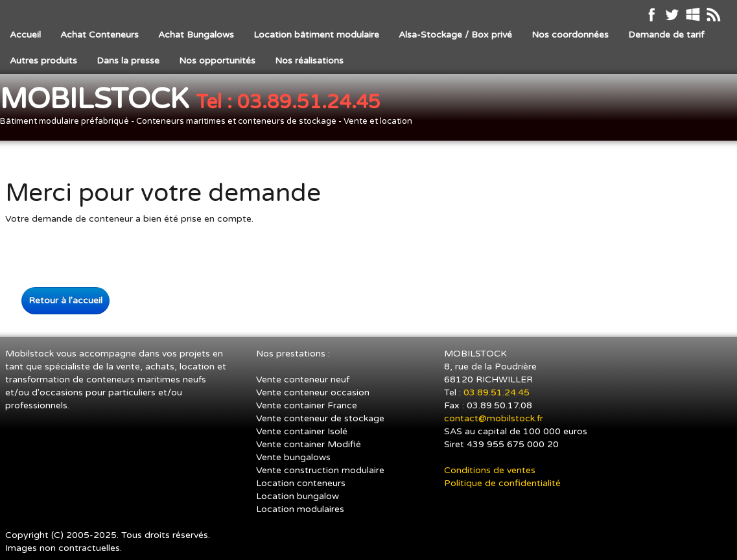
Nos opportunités (217, 61)
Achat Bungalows (196, 35)
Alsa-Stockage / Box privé (455, 35)
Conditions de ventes (490, 470)
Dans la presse (128, 61)
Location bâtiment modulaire (316, 35)
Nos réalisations (309, 61)
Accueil (25, 35)
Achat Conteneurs (99, 35)
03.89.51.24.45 (498, 392)
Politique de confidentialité (502, 483)
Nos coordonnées (570, 35)
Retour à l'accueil (65, 300)
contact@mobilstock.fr (494, 418)
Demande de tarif (666, 35)
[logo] (211, 109)
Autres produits (43, 61)
